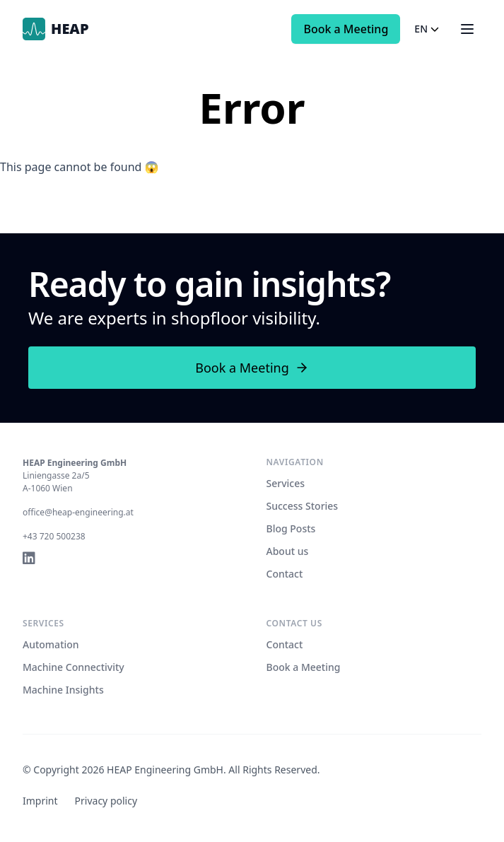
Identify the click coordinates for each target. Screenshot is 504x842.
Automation (51, 644)
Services (286, 483)
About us (288, 551)
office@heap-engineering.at (78, 512)
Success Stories (303, 506)
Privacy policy (106, 801)
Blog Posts (291, 528)
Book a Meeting (346, 29)
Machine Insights (63, 690)
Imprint (40, 801)
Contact (285, 574)
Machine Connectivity (74, 667)
